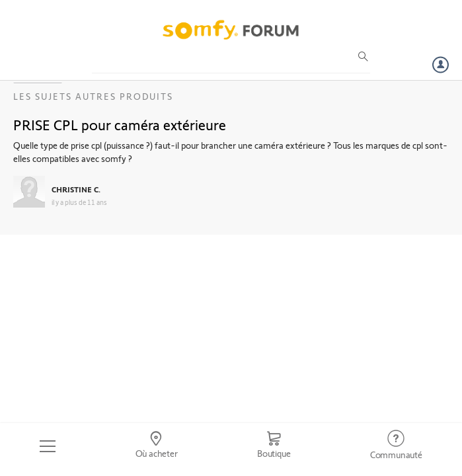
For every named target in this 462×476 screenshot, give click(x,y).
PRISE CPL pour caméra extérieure (120, 124)
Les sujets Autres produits (93, 96)
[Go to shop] (274, 446)
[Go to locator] (156, 446)
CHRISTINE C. (76, 189)
